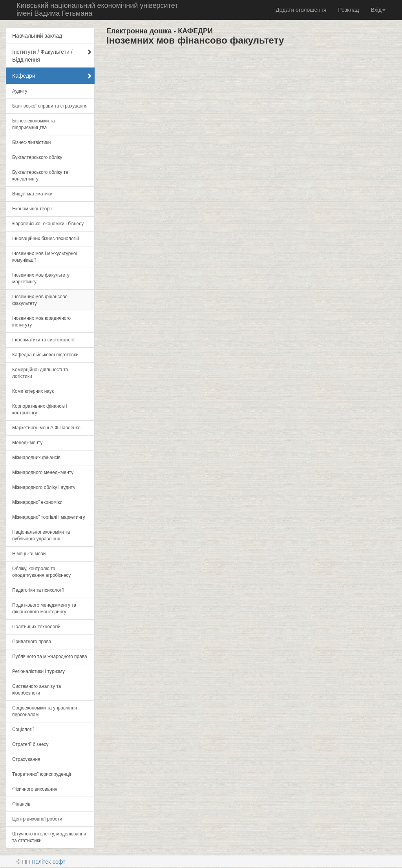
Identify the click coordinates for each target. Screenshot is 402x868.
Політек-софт (48, 862)
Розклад (348, 10)
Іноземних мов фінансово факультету (40, 300)
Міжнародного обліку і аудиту (44, 487)
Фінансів (21, 804)
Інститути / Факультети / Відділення (52, 56)
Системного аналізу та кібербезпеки (37, 690)
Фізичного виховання (35, 789)
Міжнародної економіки (37, 502)
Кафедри (52, 76)
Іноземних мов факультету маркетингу (41, 278)
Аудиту (20, 91)
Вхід (378, 10)
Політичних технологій (36, 627)
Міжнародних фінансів (36, 458)
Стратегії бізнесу (30, 744)
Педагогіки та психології (38, 590)
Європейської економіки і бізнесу (48, 224)
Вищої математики (32, 194)
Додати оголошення (301, 10)
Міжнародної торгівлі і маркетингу (49, 517)
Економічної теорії (32, 209)
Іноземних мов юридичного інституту (41, 322)
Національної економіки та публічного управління (41, 535)
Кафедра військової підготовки (45, 355)
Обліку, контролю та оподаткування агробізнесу (41, 572)
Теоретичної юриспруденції (42, 774)
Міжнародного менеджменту (43, 472)
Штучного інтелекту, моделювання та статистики (49, 837)
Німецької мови (29, 554)
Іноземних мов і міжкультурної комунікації (45, 257)
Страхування (26, 759)
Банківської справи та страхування (50, 106)
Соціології (23, 729)
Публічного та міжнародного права (50, 656)
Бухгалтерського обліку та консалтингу (40, 176)
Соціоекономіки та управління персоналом (45, 711)
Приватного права (32, 642)
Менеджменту (27, 443)
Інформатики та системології (43, 340)
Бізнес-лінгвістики (31, 142)
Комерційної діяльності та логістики (40, 373)
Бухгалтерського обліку (37, 157)
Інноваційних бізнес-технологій (46, 239)
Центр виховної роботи (37, 819)
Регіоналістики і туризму (38, 671)
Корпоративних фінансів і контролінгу (40, 409)
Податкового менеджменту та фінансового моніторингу (44, 608)
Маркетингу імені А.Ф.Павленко (46, 428)
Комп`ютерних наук (33, 391)
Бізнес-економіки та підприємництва (34, 124)
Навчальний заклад (37, 36)
